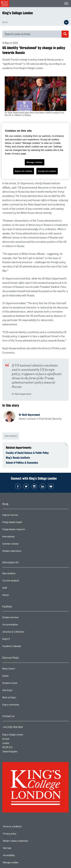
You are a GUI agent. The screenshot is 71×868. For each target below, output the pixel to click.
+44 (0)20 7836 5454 (13, 727)
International (11, 436)
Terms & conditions (22, 827)
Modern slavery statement (26, 841)
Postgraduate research (25, 530)
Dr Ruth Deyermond (29, 415)
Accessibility (19, 855)
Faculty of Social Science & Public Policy (27, 453)
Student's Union (22, 684)
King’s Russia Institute (18, 458)
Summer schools (22, 545)
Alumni (17, 596)
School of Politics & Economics (22, 463)
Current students (22, 581)
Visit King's (19, 691)
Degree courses (22, 516)
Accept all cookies (47, 171)
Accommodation (22, 625)
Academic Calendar (24, 647)
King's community (22, 705)
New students (21, 574)
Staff (16, 589)
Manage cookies (21, 863)
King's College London (18, 13)
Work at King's (21, 698)
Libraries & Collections (25, 633)
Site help (17, 848)
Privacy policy (20, 834)
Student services (22, 618)
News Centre (20, 669)
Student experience (23, 552)
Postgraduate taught (24, 523)
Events (17, 677)
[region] (35, 151)
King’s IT (18, 640)
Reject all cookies (24, 171)
